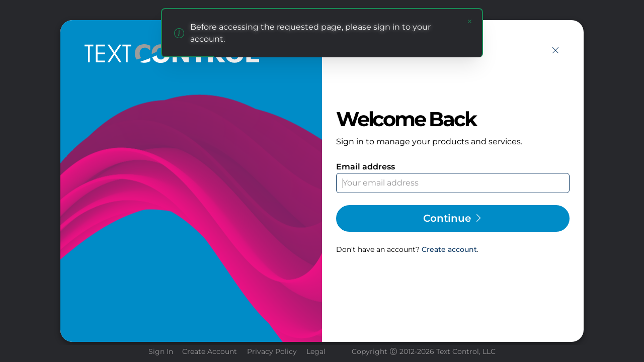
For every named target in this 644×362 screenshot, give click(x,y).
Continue (453, 218)
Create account (449, 249)
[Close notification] (470, 21)
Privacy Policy (272, 351)
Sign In (161, 351)
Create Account (210, 351)
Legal (316, 351)
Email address (366, 167)
